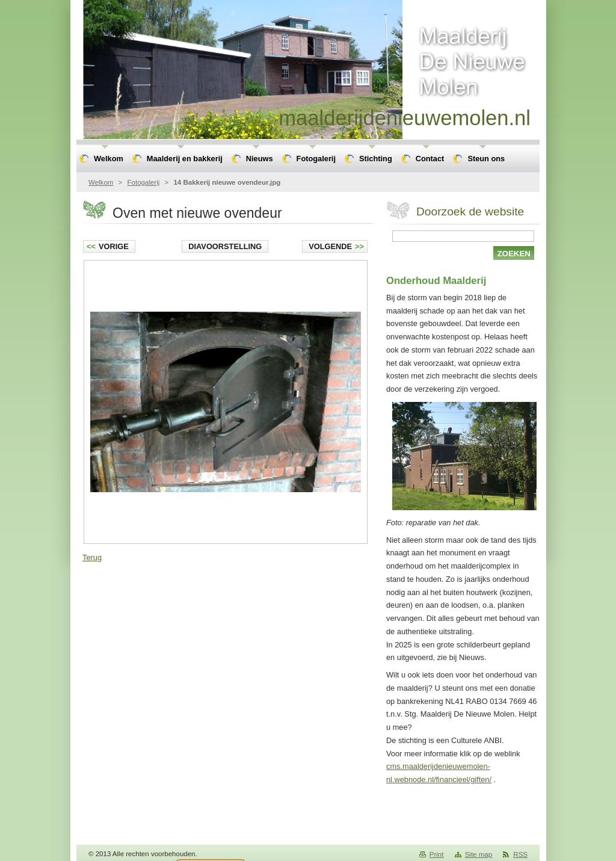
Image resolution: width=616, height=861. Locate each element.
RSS (520, 854)
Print (437, 854)
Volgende (336, 246)
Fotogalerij (144, 182)
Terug (92, 557)
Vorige (108, 246)
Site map (479, 854)
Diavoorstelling (225, 246)
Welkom (101, 182)
